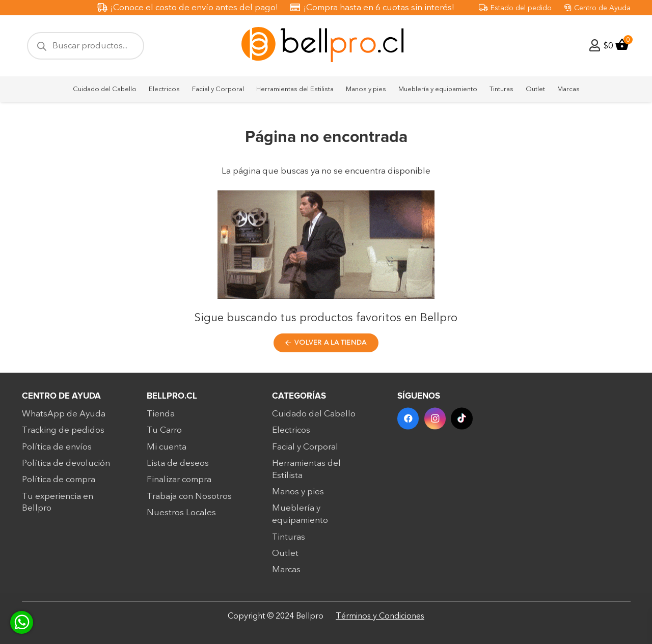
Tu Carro (164, 435)
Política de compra (59, 483)
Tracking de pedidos (63, 435)
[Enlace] (595, 46)
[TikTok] (462, 423)
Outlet (285, 557)
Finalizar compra (179, 483)
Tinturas (289, 541)
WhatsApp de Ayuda (64, 418)
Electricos (291, 435)
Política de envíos (57, 451)
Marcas (286, 573)
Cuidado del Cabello (314, 418)
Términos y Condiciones (380, 616)
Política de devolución (66, 467)
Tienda (161, 418)
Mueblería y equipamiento (300, 519)
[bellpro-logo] (326, 46)
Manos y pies (298, 496)
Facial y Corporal (305, 451)
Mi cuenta (167, 451)
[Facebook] (408, 423)
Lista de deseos (178, 467)
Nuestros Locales (181, 516)
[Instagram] (435, 423)
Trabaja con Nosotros (189, 500)
